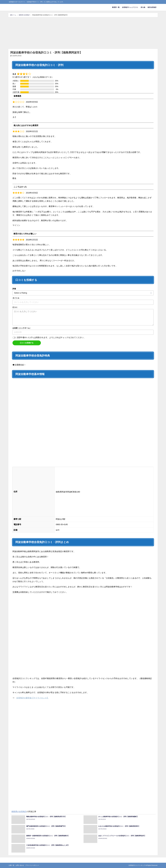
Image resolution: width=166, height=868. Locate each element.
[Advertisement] (83, 33)
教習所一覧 (116, 7)
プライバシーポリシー (32, 865)
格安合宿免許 (152, 7)
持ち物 (143, 7)
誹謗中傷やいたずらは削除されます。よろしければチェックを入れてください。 (51, 337)
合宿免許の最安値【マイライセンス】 (33, 698)
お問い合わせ (20, 865)
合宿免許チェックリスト (130, 7)
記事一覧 (12, 865)
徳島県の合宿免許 (19, 812)
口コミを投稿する (27, 343)
